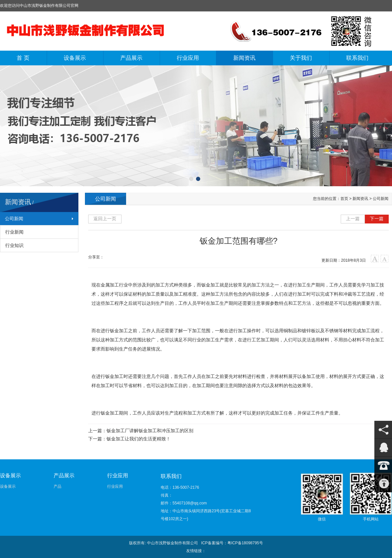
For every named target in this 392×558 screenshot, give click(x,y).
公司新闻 (14, 219)
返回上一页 (105, 219)
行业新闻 (14, 232)
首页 (344, 199)
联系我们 (357, 58)
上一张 (5, 125)
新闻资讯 (244, 58)
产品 (57, 486)
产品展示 (131, 58)
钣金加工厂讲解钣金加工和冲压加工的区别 (150, 431)
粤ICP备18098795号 (245, 543)
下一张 (387, 125)
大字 (375, 259)
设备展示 (75, 58)
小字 (385, 259)
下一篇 (377, 219)
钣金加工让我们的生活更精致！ (139, 439)
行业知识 (14, 245)
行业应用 (188, 58)
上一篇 (353, 219)
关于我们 (301, 58)
